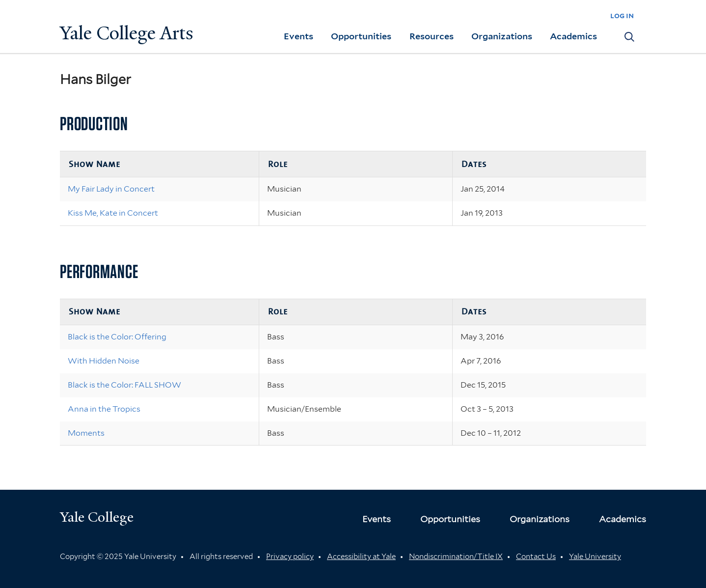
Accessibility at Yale (361, 557)
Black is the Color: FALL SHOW (124, 385)
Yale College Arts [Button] (127, 33)
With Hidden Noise (104, 361)
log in (622, 15)
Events (299, 36)
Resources (432, 36)
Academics (573, 36)
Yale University (595, 557)
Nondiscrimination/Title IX (456, 557)
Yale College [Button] (97, 517)
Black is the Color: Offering (117, 337)
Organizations (502, 36)
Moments (86, 433)
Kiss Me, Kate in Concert (113, 213)
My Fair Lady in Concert (111, 189)
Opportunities (361, 36)
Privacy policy (290, 557)
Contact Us (536, 557)
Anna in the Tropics (104, 409)
